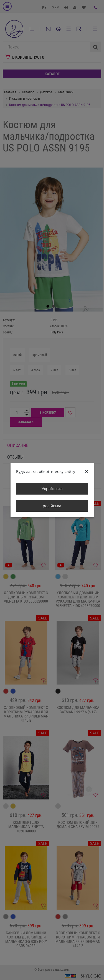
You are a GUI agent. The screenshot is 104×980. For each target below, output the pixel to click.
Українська (52, 489)
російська (52, 506)
